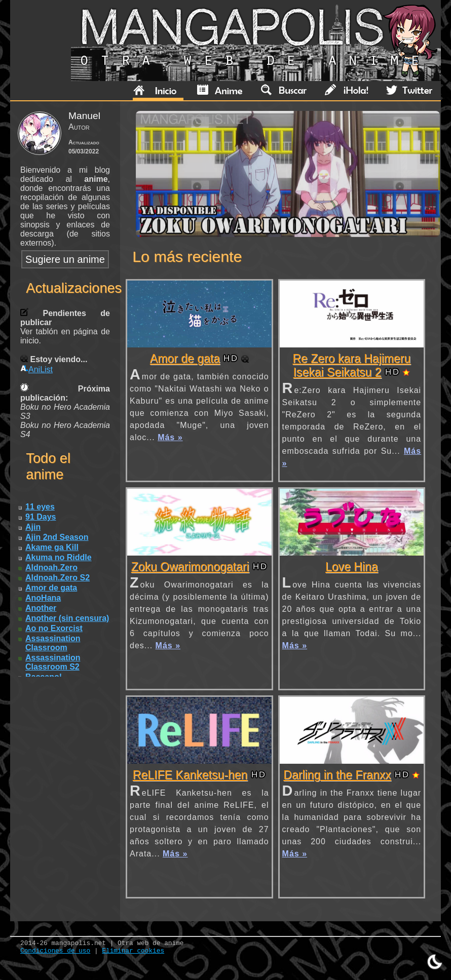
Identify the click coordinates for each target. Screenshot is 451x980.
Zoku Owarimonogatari (190, 567)
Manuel (84, 116)
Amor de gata (185, 359)
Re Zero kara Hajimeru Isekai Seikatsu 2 (351, 365)
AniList (36, 369)
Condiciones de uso (55, 951)
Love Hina (352, 567)
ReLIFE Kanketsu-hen (190, 775)
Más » (170, 437)
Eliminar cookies (133, 951)
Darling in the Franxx (337, 775)
